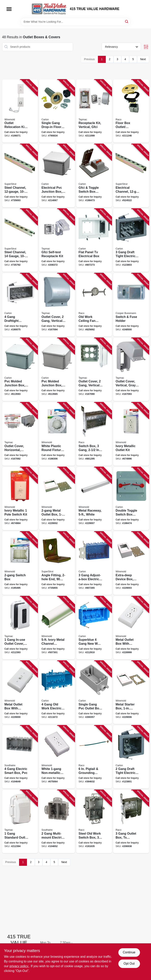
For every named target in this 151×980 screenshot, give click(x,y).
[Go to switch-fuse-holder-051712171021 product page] (131, 305)
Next (143, 59)
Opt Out (129, 964)
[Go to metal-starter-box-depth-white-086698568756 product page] (131, 692)
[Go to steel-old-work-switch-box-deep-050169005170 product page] (94, 822)
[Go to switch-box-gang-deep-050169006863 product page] (94, 434)
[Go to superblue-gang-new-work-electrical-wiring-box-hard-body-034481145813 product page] (94, 628)
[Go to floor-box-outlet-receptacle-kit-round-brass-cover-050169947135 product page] (131, 111)
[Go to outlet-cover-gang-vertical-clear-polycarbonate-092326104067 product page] (94, 369)
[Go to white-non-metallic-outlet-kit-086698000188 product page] (57, 757)
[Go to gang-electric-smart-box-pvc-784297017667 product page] (20, 757)
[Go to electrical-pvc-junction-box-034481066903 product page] (57, 176)
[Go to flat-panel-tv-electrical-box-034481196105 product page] (94, 240)
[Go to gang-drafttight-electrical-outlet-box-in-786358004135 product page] (20, 305)
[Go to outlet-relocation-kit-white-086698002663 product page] (20, 111)
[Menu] (9, 9)
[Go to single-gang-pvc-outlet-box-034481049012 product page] (94, 692)
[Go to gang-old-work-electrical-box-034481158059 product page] (57, 692)
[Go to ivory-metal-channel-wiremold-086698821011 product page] (57, 628)
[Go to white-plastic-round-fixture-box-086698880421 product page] (57, 434)
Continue (129, 952)
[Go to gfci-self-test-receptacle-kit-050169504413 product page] (57, 240)
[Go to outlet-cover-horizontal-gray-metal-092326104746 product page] (20, 434)
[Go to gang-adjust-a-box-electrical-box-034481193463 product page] (94, 563)
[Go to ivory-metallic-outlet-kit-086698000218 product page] (131, 434)
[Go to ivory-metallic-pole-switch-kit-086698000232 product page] (20, 499)
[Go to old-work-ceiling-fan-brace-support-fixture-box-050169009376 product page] (94, 305)
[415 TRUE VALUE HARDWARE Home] (49, 9)
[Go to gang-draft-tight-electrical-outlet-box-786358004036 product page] (131, 240)
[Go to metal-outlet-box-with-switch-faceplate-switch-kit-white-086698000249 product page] (20, 692)
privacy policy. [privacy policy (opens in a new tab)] (19, 966)
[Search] (127, 21)
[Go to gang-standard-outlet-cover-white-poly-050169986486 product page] (20, 822)
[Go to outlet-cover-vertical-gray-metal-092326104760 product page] (131, 369)
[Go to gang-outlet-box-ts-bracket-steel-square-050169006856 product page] (131, 822)
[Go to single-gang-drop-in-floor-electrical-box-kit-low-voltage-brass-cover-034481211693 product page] (57, 111)
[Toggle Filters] (146, 47)
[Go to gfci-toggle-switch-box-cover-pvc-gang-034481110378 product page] (94, 176)
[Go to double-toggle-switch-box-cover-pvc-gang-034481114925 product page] (131, 499)
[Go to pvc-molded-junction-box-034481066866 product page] (20, 369)
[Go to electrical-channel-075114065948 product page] (131, 176)
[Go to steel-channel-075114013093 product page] (20, 176)
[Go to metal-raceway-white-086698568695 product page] (94, 499)
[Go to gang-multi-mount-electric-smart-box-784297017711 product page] (57, 822)
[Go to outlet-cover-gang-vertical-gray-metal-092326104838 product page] (57, 305)
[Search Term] (75, 22)
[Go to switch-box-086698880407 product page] (20, 563)
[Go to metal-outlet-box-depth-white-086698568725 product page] (57, 499)
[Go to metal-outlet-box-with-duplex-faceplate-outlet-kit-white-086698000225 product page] (131, 628)
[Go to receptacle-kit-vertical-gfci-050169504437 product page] (94, 111)
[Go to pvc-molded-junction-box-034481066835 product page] (57, 369)
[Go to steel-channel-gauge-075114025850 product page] (20, 240)
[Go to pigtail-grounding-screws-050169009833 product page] (94, 757)
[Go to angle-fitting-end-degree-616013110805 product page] (57, 563)
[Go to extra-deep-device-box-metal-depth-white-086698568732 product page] (131, 563)
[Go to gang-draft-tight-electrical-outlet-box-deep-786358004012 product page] (131, 757)
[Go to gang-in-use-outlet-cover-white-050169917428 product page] (20, 628)
